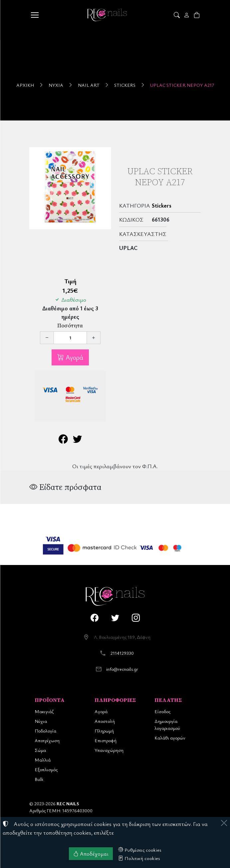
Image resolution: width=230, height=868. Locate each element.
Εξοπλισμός (46, 769)
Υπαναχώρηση (109, 750)
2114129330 (122, 653)
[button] (177, 15)
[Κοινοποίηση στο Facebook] (63, 440)
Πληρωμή (104, 731)
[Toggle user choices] (187, 15)
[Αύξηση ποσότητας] (94, 338)
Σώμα (40, 750)
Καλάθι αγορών (170, 738)
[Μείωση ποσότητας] (47, 338)
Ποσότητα (70, 326)
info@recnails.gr (122, 669)
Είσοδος (162, 711)
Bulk (39, 779)
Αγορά (74, 357)
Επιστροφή (106, 740)
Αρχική (25, 85)
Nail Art (89, 85)
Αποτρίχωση (47, 740)
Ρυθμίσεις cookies (140, 850)
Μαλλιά (43, 760)
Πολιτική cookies (139, 858)
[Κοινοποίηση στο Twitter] (77, 440)
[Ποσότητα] (70, 338)
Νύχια (56, 85)
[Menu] (35, 15)
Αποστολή (105, 721)
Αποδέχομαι (91, 854)
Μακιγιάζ (44, 711)
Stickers (125, 85)
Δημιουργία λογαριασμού (167, 725)
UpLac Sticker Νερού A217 (182, 85)
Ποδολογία (45, 731)
